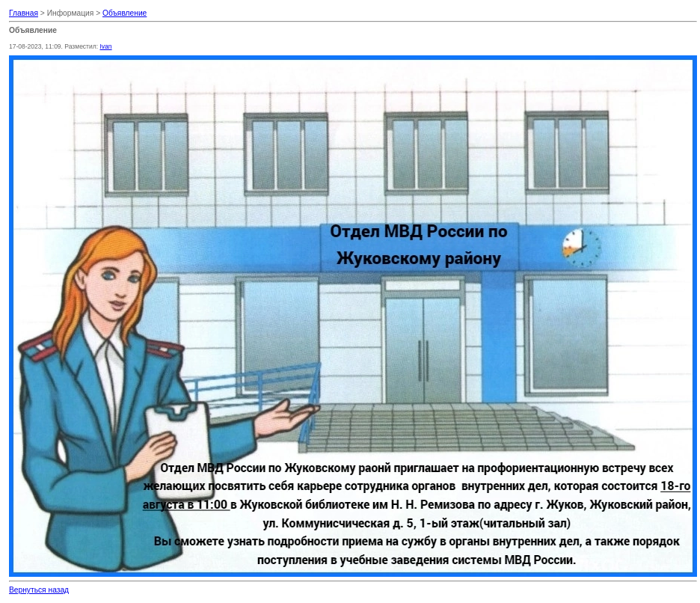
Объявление (125, 13)
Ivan (105, 46)
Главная (24, 13)
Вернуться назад (39, 590)
